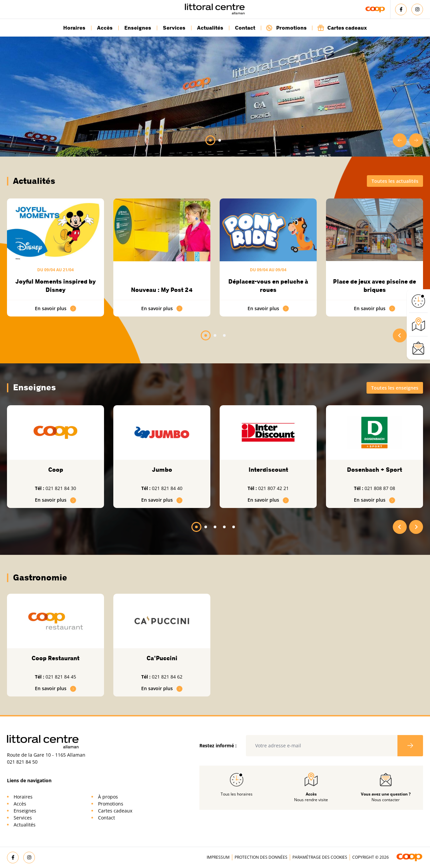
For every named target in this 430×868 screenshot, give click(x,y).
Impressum (218, 857)
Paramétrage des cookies (320, 857)
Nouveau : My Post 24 (162, 290)
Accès (105, 28)
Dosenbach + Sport (375, 470)
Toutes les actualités (395, 181)
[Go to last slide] (400, 140)
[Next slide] (416, 140)
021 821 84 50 (22, 762)
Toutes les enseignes (395, 388)
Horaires (74, 28)
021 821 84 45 (61, 677)
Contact (245, 28)
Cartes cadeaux (342, 28)
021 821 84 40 (167, 488)
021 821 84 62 (167, 677)
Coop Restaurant (55, 658)
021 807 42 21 (273, 488)
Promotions (286, 28)
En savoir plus (55, 308)
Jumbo (162, 470)
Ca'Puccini (162, 658)
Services (174, 28)
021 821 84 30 (61, 488)
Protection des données (261, 857)
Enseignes (138, 28)
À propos (108, 797)
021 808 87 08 (380, 488)
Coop (56, 470)
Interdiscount (268, 470)
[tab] (210, 140)
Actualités (210, 28)
